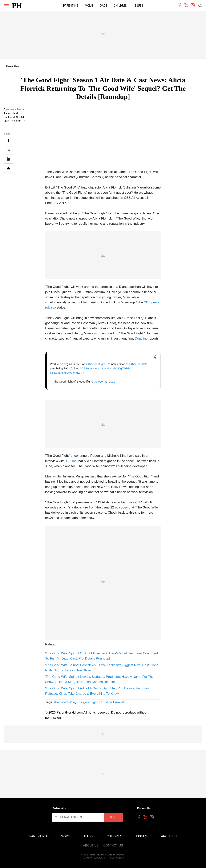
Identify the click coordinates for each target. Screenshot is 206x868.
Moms (89, 6)
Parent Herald (14, 66)
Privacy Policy (115, 858)
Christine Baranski (112, 702)
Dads (104, 6)
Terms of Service (92, 858)
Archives (169, 836)
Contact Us (113, 845)
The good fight (87, 702)
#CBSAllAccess (89, 368)
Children (121, 6)
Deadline (141, 339)
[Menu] (6, 6)
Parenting (71, 6)
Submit (113, 817)
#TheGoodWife (138, 364)
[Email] (9, 168)
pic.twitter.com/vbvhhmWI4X (67, 373)
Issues (138, 6)
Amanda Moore (16, 109)
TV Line (71, 461)
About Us (91, 845)
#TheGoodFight (96, 364)
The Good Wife (64, 702)
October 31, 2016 (104, 382)
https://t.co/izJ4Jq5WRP (115, 368)
